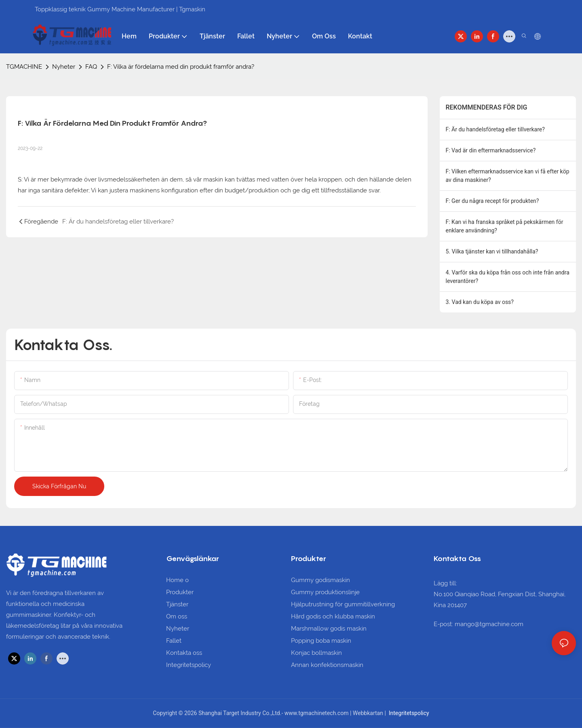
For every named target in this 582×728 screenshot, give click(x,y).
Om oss (177, 616)
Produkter (180, 592)
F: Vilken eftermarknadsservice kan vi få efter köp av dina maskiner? (508, 176)
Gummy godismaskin (321, 580)
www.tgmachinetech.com (317, 713)
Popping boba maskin (321, 641)
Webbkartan (369, 713)
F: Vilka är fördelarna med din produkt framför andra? (181, 67)
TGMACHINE (24, 67)
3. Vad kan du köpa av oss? (480, 302)
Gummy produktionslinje (325, 592)
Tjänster (177, 604)
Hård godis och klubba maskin (333, 616)
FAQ (91, 67)
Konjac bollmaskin (316, 653)
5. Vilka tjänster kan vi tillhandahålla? (492, 251)
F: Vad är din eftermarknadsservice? (491, 150)
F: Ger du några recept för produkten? (492, 201)
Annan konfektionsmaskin (327, 665)
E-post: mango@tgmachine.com (479, 624)
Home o (177, 580)
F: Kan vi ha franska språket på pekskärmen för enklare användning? (505, 226)
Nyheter (64, 67)
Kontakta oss (184, 653)
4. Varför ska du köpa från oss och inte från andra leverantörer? (508, 277)
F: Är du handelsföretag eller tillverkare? (495, 129)
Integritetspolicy (189, 665)
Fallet (174, 641)
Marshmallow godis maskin (329, 629)
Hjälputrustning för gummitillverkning (343, 604)
